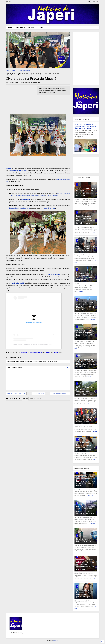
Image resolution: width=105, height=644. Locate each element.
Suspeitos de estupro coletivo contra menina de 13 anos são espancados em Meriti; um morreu (85, 564)
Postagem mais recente (16, 393)
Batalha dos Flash (52, 196)
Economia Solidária (54, 275)
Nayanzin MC (26, 199)
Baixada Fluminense (24, 70)
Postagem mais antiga (60, 393)
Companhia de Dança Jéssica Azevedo (33, 196)
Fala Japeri (31, 28)
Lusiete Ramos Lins (19, 283)
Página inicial (38, 393)
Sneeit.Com (56, 641)
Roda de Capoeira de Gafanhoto (20, 208)
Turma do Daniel (15, 196)
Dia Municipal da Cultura (19, 171)
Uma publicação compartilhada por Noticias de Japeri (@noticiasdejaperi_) (34, 344)
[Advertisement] (21, 98)
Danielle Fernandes (63, 193)
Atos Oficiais (20, 28)
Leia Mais (92, 205)
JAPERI (8, 168)
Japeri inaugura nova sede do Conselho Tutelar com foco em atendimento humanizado (85, 126)
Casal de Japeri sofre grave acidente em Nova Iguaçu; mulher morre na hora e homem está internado (86, 481)
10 (78, 439)
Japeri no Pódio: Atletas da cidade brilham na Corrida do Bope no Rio (86, 420)
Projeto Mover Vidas (49, 208)
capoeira (59, 179)
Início (10, 28)
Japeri (14, 70)
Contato (40, 28)
